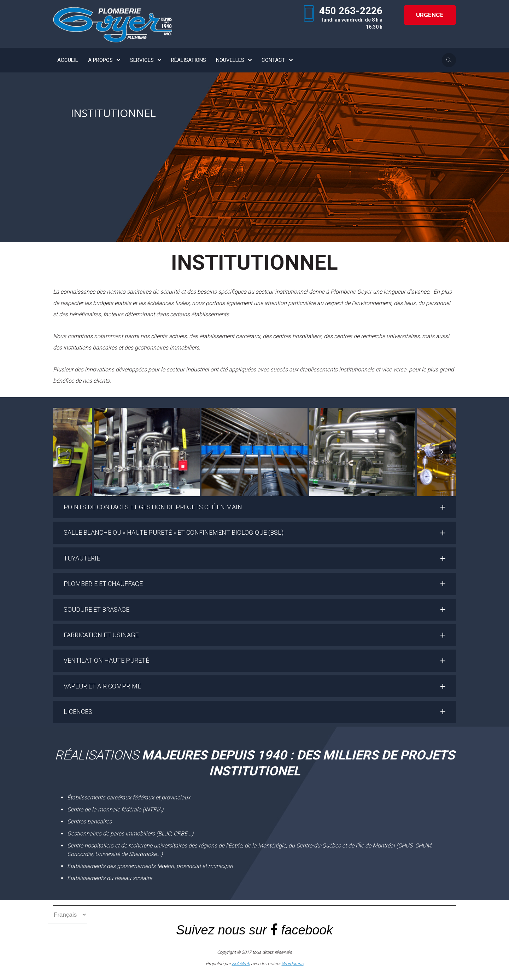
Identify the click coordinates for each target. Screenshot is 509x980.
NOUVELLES (230, 60)
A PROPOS (100, 60)
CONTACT (273, 60)
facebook (307, 930)
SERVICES (142, 60)
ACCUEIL (68, 60)
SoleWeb (241, 964)
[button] (255, 507)
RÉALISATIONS (189, 60)
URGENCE (430, 15)
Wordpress (293, 964)
